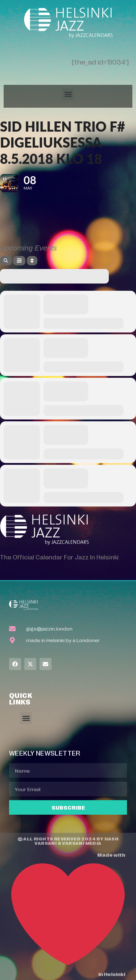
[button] (68, 94)
